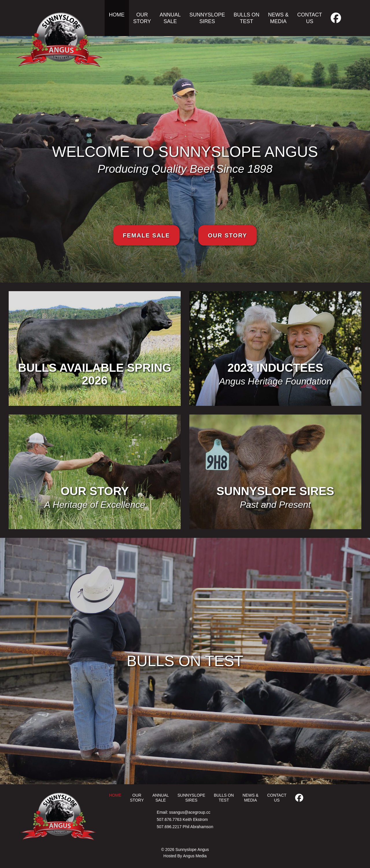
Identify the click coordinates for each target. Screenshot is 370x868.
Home (117, 15)
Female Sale (146, 235)
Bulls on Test (246, 18)
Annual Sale (170, 18)
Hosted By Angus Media (185, 856)
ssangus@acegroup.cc (190, 812)
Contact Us (310, 18)
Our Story (142, 18)
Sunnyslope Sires (207, 18)
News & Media (278, 18)
